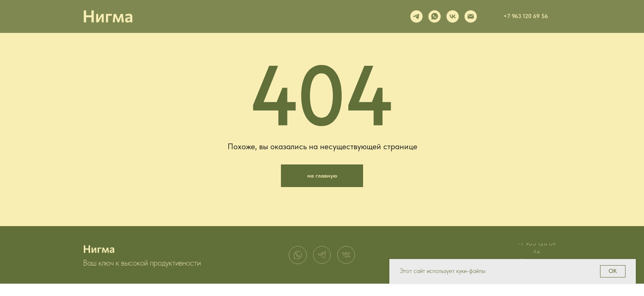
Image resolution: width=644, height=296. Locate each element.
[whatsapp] (435, 16)
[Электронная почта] (471, 16)
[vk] (453, 16)
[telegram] (416, 16)
